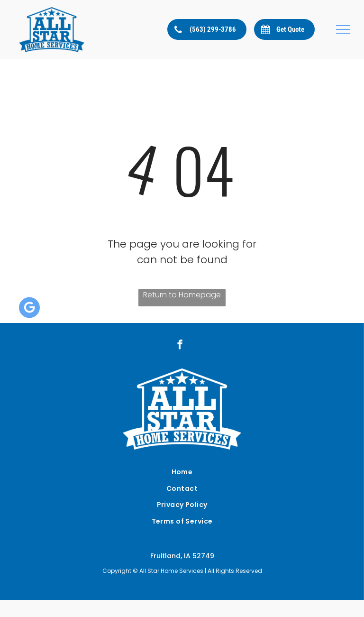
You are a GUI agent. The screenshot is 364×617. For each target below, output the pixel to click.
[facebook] (180, 346)
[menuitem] (182, 472)
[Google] (29, 308)
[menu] (343, 29)
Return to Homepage (182, 295)
